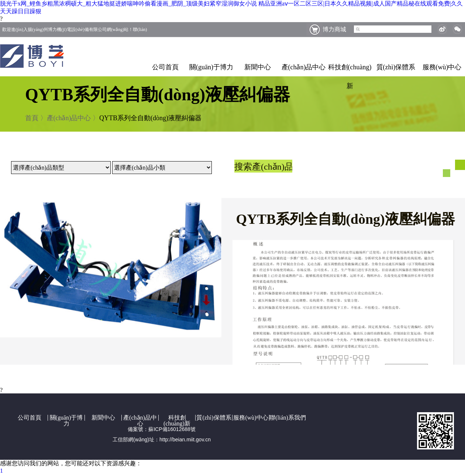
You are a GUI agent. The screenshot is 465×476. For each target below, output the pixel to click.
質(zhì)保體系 (396, 67)
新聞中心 (258, 67)
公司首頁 (165, 67)
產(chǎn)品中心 (304, 67)
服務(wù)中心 (442, 67)
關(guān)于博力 (211, 67)
